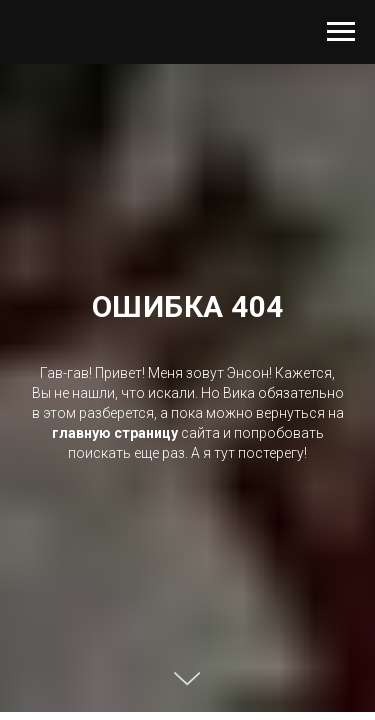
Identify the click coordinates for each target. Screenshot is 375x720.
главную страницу (115, 433)
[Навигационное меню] (341, 32)
